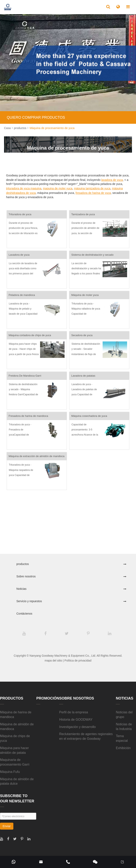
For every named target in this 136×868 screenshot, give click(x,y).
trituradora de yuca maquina (24, 188)
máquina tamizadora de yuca (92, 188)
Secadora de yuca (82, 335)
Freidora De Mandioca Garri (25, 376)
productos (20, 128)
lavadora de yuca (112, 180)
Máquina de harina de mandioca (16, 715)
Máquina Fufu (10, 772)
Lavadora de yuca (19, 255)
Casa (7, 128)
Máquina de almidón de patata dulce (17, 781)
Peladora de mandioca (22, 295)
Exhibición (123, 748)
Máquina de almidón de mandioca (17, 727)
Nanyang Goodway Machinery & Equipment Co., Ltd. (63, 656)
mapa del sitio (53, 661)
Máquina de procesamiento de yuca (52, 128)
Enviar (7, 826)
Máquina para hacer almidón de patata (14, 750)
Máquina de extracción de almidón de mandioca (37, 456)
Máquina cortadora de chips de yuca (30, 335)
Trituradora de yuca (20, 214)
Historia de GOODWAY (76, 720)
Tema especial (122, 738)
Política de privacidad (78, 661)
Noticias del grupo (124, 715)
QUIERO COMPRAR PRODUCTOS (36, 117)
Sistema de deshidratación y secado (92, 255)
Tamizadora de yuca (83, 214)
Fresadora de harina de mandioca (28, 416)
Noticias (21, 589)
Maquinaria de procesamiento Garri (15, 762)
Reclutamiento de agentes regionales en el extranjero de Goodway (86, 736)
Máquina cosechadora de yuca (89, 416)
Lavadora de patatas (83, 376)
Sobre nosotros (26, 576)
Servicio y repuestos (29, 601)
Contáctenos (24, 614)
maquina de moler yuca (58, 188)
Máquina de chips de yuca (15, 738)
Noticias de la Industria (124, 727)
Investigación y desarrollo (77, 727)
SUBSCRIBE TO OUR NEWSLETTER (17, 798)
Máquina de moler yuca (85, 295)
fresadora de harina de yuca (93, 193)
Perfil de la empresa (73, 712)
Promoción (48, 698)
